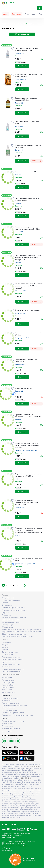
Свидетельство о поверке (11, 664)
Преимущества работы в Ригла (13, 721)
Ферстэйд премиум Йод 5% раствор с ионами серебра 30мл (29, 200)
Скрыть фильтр (22, 34)
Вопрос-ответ (7, 690)
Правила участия (8, 683)
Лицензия (5, 613)
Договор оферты (8, 625)
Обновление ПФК (21, 80)
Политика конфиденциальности (13, 608)
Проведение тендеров (10, 698)
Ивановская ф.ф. (20, 313)
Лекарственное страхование (12, 660)
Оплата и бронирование (11, 600)
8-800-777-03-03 (9, 825)
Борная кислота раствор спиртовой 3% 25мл (28, 334)
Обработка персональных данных (14, 634)
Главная (4, 24)
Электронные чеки (9, 692)
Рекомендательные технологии (13, 669)
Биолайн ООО (19, 53)
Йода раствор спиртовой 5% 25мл (27, 311)
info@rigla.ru (10, 851)
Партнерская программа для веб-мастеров (17, 715)
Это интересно (7, 605)
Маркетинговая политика (11, 620)
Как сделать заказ (8, 598)
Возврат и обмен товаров (11, 622)
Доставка (5, 603)
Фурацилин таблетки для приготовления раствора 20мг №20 (28, 416)
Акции (6, 14)
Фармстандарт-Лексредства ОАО (25, 564)
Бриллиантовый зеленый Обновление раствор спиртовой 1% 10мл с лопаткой (29, 286)
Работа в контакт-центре (11, 729)
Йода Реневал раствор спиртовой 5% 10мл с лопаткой (29, 76)
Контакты (5, 650)
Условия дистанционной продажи (14, 618)
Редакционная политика (11, 657)
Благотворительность (10, 652)
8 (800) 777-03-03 (25, 778)
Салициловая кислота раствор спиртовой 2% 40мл (26, 99)
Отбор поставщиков (9, 708)
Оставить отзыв (8, 655)
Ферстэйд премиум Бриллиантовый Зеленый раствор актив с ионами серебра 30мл (28, 258)
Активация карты (8, 680)
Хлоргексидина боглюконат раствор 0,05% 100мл (28, 146)
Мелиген (18, 175)
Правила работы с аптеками (12, 672)
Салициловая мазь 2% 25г (24, 388)
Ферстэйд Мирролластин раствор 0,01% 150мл (27, 361)
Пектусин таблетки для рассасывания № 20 (29, 560)
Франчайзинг (7, 701)
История (5, 645)
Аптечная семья (8, 678)
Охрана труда (7, 731)
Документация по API (10, 710)
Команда (5, 647)
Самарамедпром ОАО (22, 338)
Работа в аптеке (8, 724)
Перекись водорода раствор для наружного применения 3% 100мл (27, 228)
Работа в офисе (7, 726)
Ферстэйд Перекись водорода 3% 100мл (27, 123)
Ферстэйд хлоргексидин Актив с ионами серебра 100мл (27, 49)
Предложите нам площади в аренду (15, 706)
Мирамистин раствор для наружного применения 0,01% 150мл (28, 475)
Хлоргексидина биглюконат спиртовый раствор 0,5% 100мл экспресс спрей (26, 502)
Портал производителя (10, 703)
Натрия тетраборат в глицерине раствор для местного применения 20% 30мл (28, 445)
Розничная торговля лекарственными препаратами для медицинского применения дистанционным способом (22, 631)
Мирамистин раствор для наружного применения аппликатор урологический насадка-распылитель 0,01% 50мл (29, 530)
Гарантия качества (9, 662)
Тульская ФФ (19, 103)
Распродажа (17, 14)
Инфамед (18, 479)
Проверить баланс (9, 685)
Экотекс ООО (19, 127)
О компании (6, 642)
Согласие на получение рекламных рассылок (18, 637)
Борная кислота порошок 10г (26, 172)
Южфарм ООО (19, 420)
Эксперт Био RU (20, 365)
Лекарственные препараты (16, 24)
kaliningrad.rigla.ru (36, 766)
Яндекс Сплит (30, 14)
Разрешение (6, 615)
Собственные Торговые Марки (13, 713)
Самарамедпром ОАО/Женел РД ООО (27, 450)
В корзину (22, 66)
